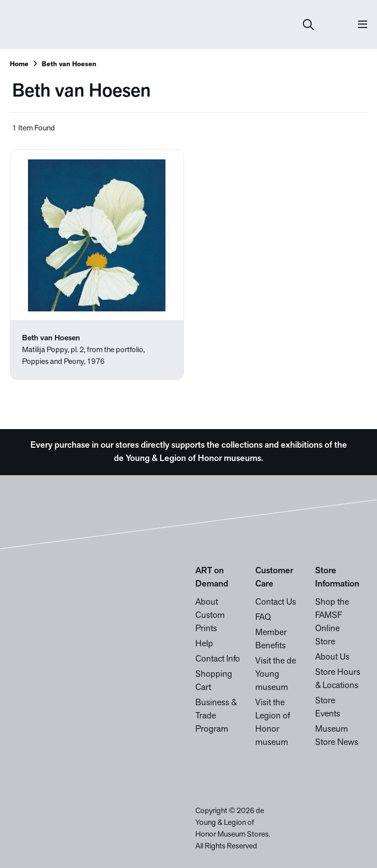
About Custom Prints (210, 616)
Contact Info (218, 659)
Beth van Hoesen (69, 64)
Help (204, 644)
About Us (332, 657)
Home (19, 64)
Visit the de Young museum (276, 675)
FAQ (263, 618)
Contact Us (276, 602)
